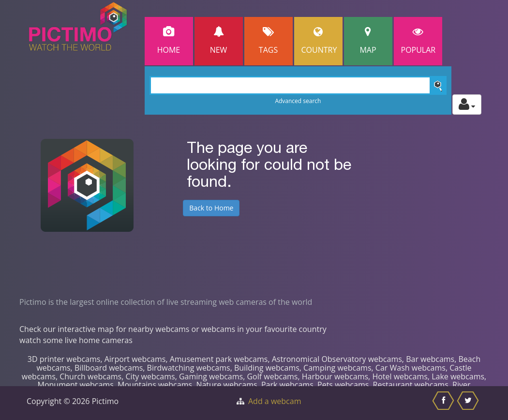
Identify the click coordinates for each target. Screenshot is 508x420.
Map (368, 41)
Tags (269, 41)
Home (169, 41)
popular (418, 41)
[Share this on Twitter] (469, 403)
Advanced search (298, 101)
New (219, 41)
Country (319, 41)
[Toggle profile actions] (467, 105)
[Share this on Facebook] (444, 403)
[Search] (298, 85)
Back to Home (211, 208)
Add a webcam (275, 401)
